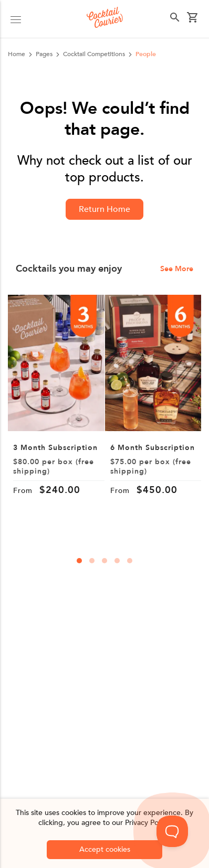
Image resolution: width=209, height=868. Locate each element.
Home (17, 54)
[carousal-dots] (79, 561)
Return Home (104, 209)
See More (177, 269)
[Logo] (105, 19)
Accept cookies (105, 849)
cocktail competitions (94, 54)
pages (44, 54)
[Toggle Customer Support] (172, 831)
